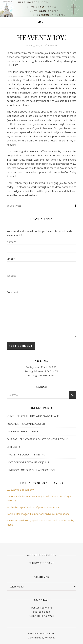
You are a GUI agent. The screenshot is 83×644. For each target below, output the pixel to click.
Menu (42, 22)
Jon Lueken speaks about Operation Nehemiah (33, 507)
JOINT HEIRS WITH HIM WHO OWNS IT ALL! (33, 416)
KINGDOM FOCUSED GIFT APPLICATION (31, 470)
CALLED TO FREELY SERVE (22, 431)
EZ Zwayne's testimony (20, 490)
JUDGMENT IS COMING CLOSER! (26, 424)
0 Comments (50, 45)
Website (12, 275)
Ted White (16, 206)
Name (11, 242)
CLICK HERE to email (41, 616)
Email (11, 259)
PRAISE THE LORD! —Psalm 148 (26, 454)
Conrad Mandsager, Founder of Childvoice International (38, 514)
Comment (12, 292)
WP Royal (49, 638)
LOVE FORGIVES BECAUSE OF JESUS (28, 462)
